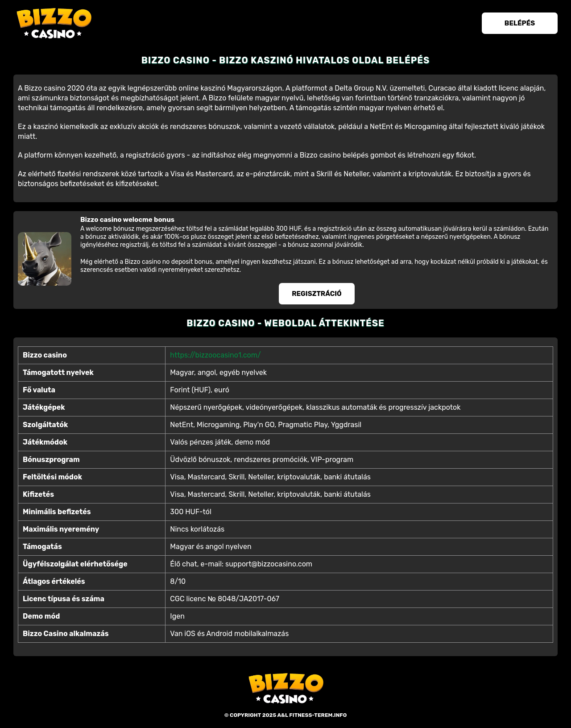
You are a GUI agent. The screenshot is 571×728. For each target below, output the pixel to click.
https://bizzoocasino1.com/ (215, 355)
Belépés (520, 23)
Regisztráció (317, 294)
